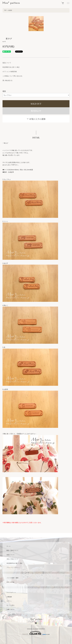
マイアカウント (11, 592)
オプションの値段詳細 (10, 72)
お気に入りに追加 (36, 119)
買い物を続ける (7, 80)
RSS (8, 582)
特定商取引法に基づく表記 (11, 67)
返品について (7, 63)
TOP (5, 10)
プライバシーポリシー (13, 567)
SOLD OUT (36, 104)
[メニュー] (68, 3)
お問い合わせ (11, 610)
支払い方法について (12, 559)
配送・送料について (12, 550)
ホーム (9, 546)
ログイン (9, 601)
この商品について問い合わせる (12, 76)
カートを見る (11, 605)
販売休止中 (36, 111)
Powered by (36, 633)
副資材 (10, 10)
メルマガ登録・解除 (12, 578)
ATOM (12, 582)
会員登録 (9, 597)
